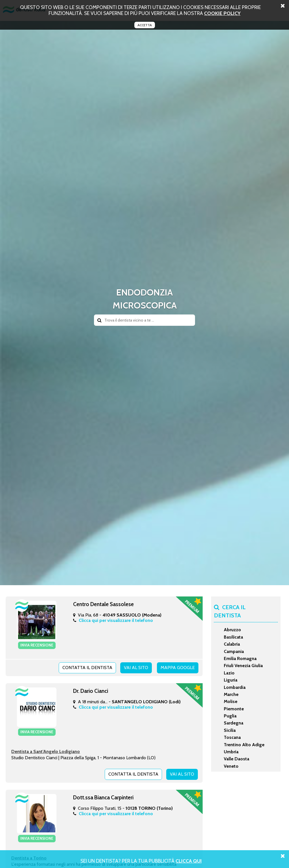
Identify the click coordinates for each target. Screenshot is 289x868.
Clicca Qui (189, 861)
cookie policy (222, 13)
